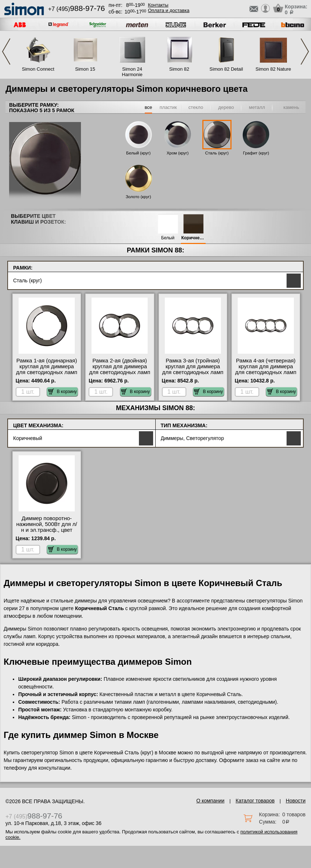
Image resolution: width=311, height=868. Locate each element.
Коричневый (193, 238)
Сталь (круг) (217, 153)
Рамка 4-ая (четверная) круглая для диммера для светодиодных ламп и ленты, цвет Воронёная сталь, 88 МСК (266, 375)
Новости (296, 801)
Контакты (158, 5)
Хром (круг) (178, 153)
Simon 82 (179, 69)
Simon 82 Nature (273, 69)
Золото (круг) (139, 197)
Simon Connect (38, 69)
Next (305, 52)
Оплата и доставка (169, 10)
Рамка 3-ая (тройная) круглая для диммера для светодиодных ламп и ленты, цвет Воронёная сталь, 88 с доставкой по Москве (193, 375)
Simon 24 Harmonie (132, 72)
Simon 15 (85, 69)
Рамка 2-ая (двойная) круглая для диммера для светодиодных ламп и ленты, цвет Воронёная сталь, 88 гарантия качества (120, 375)
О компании (210, 801)
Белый (168, 238)
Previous (6, 52)
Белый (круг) (138, 153)
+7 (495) (77, 9)
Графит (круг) (256, 153)
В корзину (63, 392)
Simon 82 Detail (226, 69)
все (149, 107)
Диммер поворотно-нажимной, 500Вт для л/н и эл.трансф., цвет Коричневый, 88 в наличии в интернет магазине (47, 533)
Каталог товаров (255, 801)
